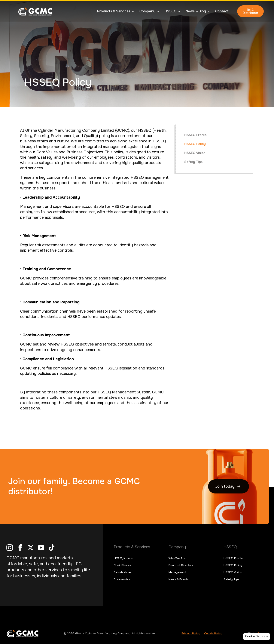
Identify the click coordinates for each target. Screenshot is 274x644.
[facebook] (20, 548)
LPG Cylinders (123, 558)
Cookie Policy (213, 633)
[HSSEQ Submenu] (178, 11)
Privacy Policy (191, 633)
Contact (222, 11)
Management (177, 572)
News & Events (179, 579)
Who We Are (177, 558)
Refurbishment (124, 572)
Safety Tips (193, 162)
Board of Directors (181, 565)
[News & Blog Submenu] (208, 11)
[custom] (52, 548)
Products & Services (114, 11)
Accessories (122, 579)
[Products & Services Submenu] (132, 11)
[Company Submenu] (157, 11)
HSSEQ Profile (195, 135)
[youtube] (41, 548)
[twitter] (31, 548)
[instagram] (10, 548)
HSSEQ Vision (195, 153)
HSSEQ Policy (195, 144)
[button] (257, 637)
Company (147, 11)
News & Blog (196, 11)
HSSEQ (171, 11)
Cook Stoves (122, 565)
